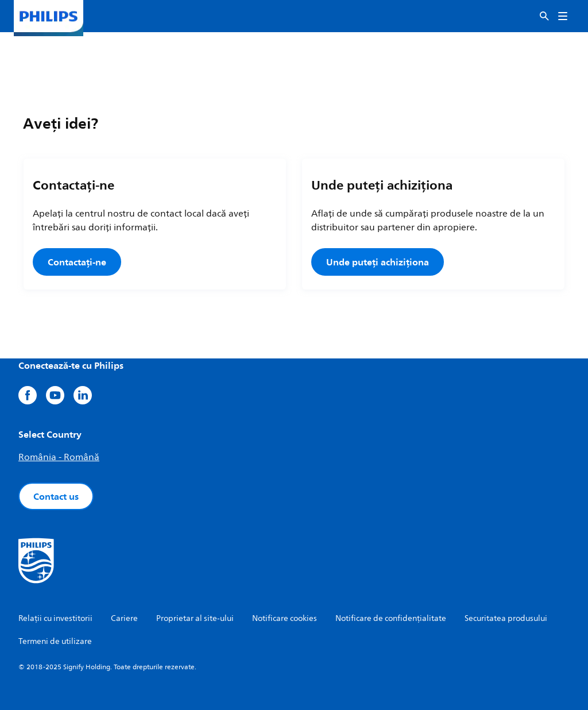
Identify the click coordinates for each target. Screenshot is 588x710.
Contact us (56, 496)
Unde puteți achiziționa (378, 262)
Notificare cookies (285, 618)
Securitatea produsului (506, 618)
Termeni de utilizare (55, 641)
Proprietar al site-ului (195, 618)
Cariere (124, 618)
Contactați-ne (77, 262)
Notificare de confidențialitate (391, 618)
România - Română (59, 457)
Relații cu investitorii (55, 618)
